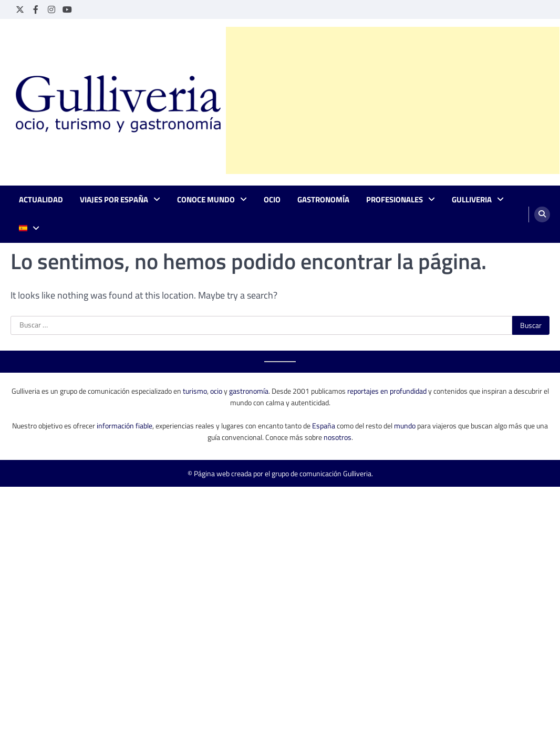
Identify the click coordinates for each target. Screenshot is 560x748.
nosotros (338, 437)
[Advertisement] (393, 100)
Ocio (272, 200)
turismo (195, 391)
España (324, 426)
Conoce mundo (206, 200)
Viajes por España (114, 200)
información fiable (125, 426)
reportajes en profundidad (387, 391)
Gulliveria (472, 200)
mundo (405, 426)
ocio (216, 391)
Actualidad (41, 200)
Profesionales (395, 200)
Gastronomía (323, 200)
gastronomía (249, 391)
